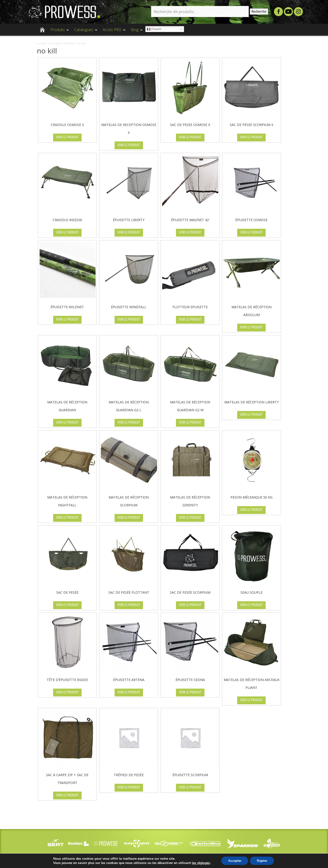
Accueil (42, 43)
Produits (58, 32)
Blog (135, 32)
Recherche (259, 11)
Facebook (278, 12)
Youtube (288, 12)
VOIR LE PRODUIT (67, 137)
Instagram (298, 12)
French (154, 29)
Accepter (234, 861)
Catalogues (84, 32)
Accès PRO (113, 32)
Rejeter (262, 861)
